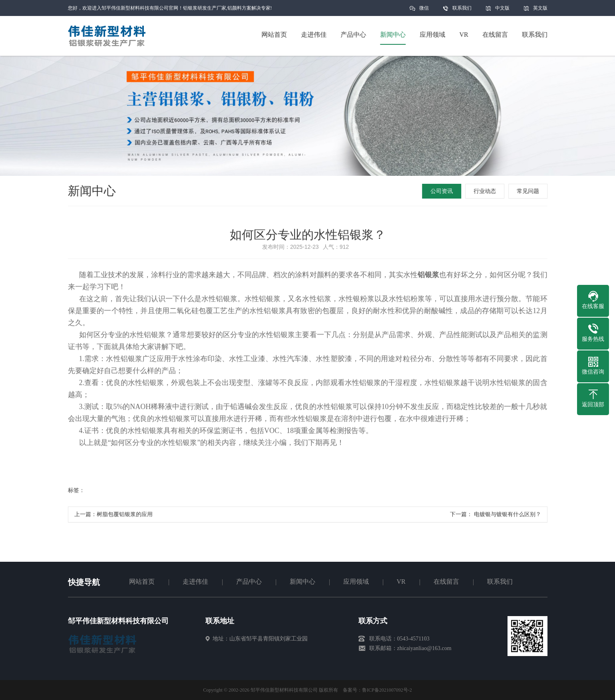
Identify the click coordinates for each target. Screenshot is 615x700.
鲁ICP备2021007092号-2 (387, 690)
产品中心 (249, 582)
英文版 (540, 8)
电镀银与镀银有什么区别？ (507, 516)
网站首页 (142, 582)
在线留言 (446, 582)
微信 (424, 11)
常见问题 (529, 191)
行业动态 (486, 191)
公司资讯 (442, 191)
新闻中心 (303, 582)
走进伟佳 (195, 582)
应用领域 (356, 582)
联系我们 (462, 8)
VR (401, 582)
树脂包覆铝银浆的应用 (125, 516)
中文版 (502, 8)
